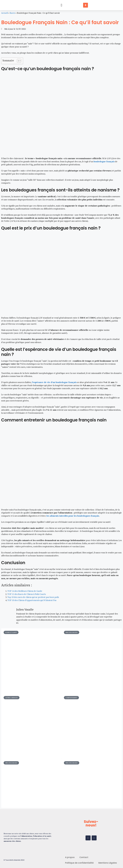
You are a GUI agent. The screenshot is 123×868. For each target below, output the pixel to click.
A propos (70, 857)
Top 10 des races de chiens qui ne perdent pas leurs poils (33, 597)
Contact (84, 857)
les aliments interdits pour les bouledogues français (72, 516)
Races (12, 13)
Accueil (5, 13)
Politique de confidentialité (79, 863)
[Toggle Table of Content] (18, 61)
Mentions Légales (108, 863)
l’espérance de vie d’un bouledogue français (54, 382)
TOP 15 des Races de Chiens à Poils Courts (27, 594)
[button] (61, 5)
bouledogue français (104, 161)
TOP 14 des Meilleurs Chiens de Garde (25, 591)
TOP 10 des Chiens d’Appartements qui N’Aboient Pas (32, 600)
